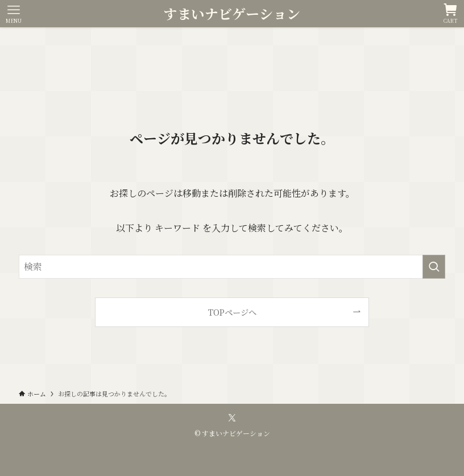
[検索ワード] (232, 267)
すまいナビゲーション (232, 14)
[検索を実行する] (434, 267)
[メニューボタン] (14, 14)
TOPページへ (232, 312)
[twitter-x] (232, 418)
